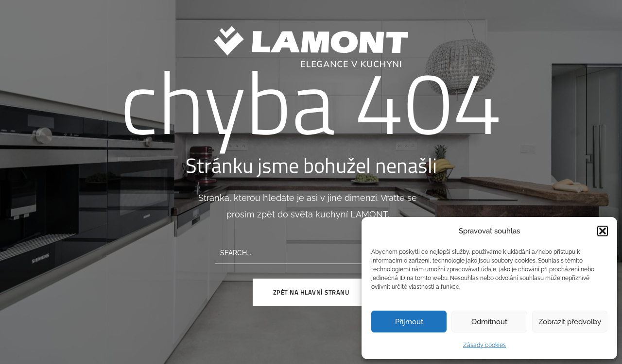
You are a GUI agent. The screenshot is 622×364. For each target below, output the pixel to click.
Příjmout (409, 322)
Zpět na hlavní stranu (311, 292)
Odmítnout (489, 322)
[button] (603, 231)
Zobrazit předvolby (570, 322)
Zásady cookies (484, 345)
